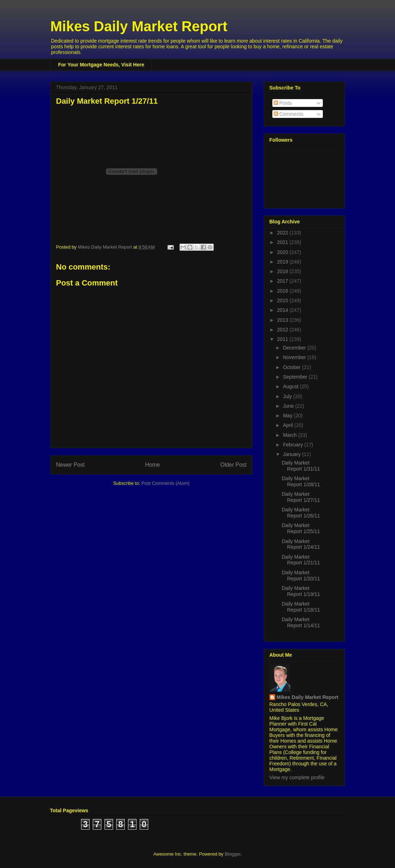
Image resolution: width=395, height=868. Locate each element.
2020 (283, 252)
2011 (283, 339)
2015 (283, 300)
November (295, 357)
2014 (283, 310)
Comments (289, 114)
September (296, 377)
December (295, 348)
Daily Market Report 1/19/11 (301, 591)
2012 (283, 330)
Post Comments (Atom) (166, 483)
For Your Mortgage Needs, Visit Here (101, 65)
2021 (283, 242)
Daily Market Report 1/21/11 (301, 560)
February (294, 445)
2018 (283, 271)
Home (153, 465)
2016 (283, 291)
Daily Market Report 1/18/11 (301, 607)
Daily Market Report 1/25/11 (301, 528)
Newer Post (71, 465)
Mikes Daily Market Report (139, 26)
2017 (283, 281)
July (288, 396)
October (293, 367)
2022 (283, 233)
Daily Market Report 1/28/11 (301, 481)
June (289, 406)
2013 (283, 320)
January (293, 454)
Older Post (234, 465)
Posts (283, 103)
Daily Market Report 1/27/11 (301, 497)
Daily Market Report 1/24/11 (301, 544)
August (291, 386)
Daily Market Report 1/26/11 (301, 513)
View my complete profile (297, 777)
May (288, 416)
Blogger (233, 854)
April (289, 425)
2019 (283, 262)
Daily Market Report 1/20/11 (301, 576)
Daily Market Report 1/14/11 (301, 622)
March (291, 435)
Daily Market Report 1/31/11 (301, 466)
